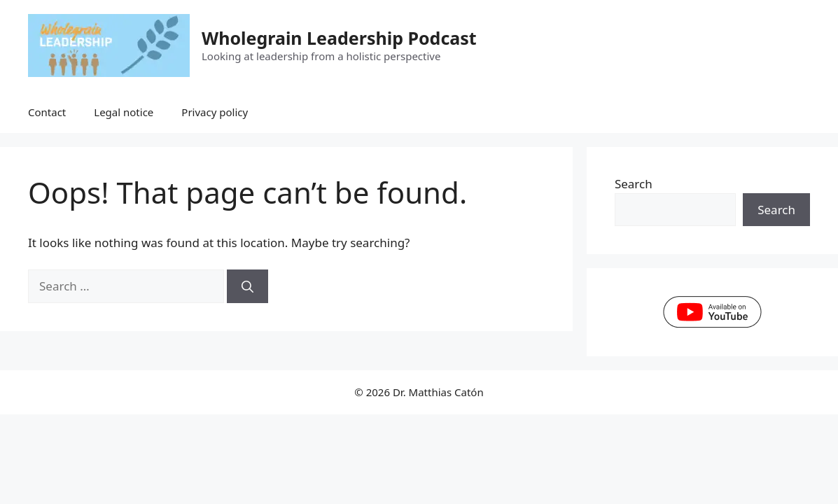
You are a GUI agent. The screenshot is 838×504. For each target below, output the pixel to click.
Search (634, 184)
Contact (47, 112)
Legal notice (124, 112)
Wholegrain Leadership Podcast (339, 38)
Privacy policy (215, 112)
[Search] (247, 286)
